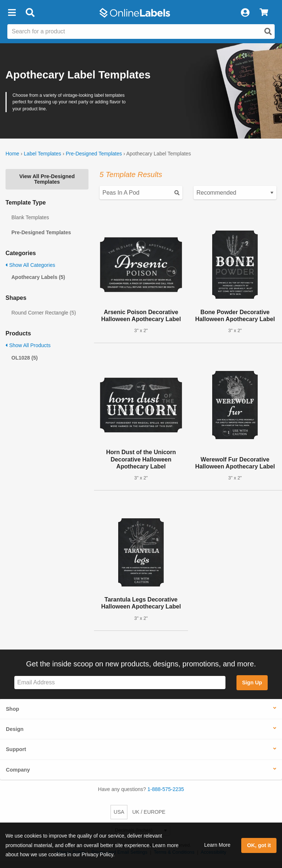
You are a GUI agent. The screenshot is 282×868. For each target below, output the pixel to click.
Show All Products (28, 345)
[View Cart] (264, 13)
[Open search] (268, 32)
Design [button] (15, 729)
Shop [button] (12, 709)
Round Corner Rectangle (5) (44, 313)
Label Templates (43, 154)
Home (12, 154)
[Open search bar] (30, 13)
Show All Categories (30, 265)
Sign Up (252, 683)
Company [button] (18, 770)
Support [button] (16, 749)
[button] (12, 13)
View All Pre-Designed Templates (47, 179)
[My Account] (245, 13)
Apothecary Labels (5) (38, 277)
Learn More (217, 845)
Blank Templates (30, 217)
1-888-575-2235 (166, 789)
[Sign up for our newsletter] (120, 683)
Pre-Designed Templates (94, 154)
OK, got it (259, 845)
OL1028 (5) (25, 358)
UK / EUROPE (149, 812)
